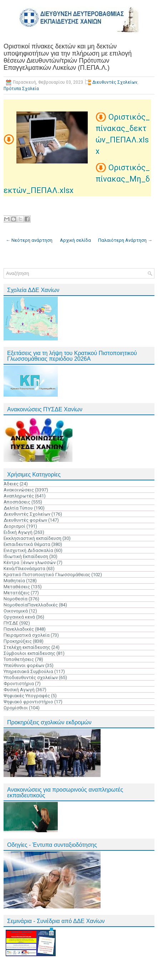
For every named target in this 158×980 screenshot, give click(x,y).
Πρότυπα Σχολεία (21, 89)
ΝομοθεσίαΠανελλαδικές (31, 605)
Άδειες (11, 484)
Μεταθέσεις (17, 587)
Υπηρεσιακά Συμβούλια (28, 671)
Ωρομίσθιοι (16, 708)
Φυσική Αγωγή (19, 690)
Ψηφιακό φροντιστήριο (28, 702)
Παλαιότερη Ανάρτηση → (125, 240)
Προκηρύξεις (18, 641)
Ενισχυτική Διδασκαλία (28, 550)
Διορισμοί (14, 526)
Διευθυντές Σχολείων (115, 82)
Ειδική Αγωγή (18, 532)
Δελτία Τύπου (18, 508)
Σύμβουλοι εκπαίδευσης (29, 653)
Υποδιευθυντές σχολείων (31, 677)
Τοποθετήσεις (19, 659)
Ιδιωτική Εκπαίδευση (26, 556)
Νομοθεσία (16, 599)
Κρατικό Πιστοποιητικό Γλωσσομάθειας (47, 575)
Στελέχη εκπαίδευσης (27, 647)
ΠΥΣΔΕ (11, 623)
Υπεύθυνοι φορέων (24, 665)
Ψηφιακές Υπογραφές (27, 696)
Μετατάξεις (17, 593)
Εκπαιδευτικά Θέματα (27, 544)
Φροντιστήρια (19, 684)
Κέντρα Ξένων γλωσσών (30, 562)
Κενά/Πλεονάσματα (24, 569)
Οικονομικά (16, 611)
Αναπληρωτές (19, 496)
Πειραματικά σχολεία (27, 635)
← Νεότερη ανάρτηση (29, 240)
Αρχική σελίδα (75, 240)
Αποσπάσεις (17, 502)
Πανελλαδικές (19, 629)
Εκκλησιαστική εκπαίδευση (32, 538)
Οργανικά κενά (19, 617)
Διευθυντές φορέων (25, 520)
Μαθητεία (14, 581)
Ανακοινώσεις (19, 490)
